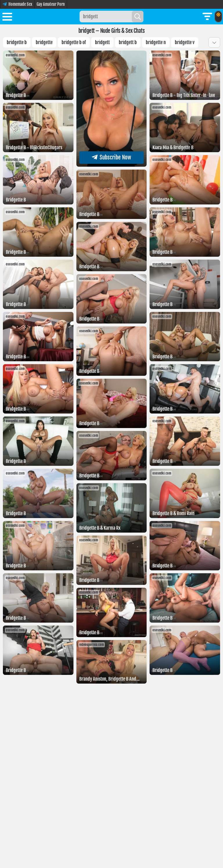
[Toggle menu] (7, 18)
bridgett (102, 42)
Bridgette (44, 42)
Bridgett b (128, 42)
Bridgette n (156, 42)
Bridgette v (185, 42)
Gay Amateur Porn (51, 4)
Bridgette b (17, 42)
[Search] (138, 17)
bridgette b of (74, 42)
